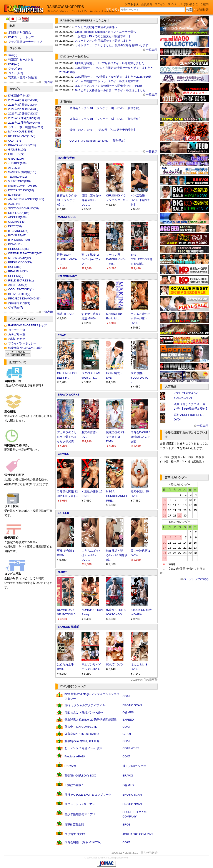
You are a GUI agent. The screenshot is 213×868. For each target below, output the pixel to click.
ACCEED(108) (17, 217)
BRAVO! (128, 776)
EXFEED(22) (16, 154)
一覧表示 (47, 82)
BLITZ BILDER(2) (19, 294)
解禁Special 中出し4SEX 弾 (82, 741)
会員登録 (147, 4)
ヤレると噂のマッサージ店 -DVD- (141, 318)
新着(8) (13, 55)
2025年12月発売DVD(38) (24, 118)
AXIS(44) (14, 204)
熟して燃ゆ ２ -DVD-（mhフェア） (91, 259)
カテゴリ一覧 (17, 334)
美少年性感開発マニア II (80, 814)
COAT (62, 335)
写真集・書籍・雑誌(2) (23, 78)
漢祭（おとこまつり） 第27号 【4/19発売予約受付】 (103, 130)
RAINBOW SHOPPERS (65, 7)
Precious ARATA (75, 756)
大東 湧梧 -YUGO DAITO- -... (140, 378)
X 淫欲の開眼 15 (75, 785)
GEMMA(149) (17, 222)
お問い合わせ (17, 339)
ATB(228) (14, 168)
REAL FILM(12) (18, 271)
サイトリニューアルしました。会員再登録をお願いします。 (113, 45)
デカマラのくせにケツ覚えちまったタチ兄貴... (67, 437)
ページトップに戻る (196, 579)
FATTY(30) (15, 226)
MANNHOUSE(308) (21, 132)
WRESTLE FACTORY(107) (25, 253)
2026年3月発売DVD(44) (23, 105)
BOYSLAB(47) (17, 235)
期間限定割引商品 (20, 33)
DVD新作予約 (66, 158)
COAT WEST (131, 748)
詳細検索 (203, 10)
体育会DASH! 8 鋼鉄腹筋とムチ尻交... (141, 437)
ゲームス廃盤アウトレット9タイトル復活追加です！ (108, 81)
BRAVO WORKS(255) (22, 145)
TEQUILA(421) (18, 177)
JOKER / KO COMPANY (138, 834)
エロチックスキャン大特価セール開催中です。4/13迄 (109, 86)
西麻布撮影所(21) (19, 303)
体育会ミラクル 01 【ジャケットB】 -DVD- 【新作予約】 (106, 108)
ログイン (160, 4)
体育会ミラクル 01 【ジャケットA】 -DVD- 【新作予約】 (106, 119)
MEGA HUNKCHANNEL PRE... (117, 496)
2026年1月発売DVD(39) (23, 114)
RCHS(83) (15, 267)
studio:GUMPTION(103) (23, 186)
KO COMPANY (67, 276)
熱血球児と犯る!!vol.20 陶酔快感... (117, 555)
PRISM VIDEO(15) (20, 262)
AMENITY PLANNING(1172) (26, 199)
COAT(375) (15, 141)
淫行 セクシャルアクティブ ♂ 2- (85, 705)
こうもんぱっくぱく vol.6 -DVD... (91, 555)
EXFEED (63, 513)
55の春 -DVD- (115, 664)
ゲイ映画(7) (16, 307)
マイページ (175, 4)
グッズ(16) (15, 69)
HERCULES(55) (18, 249)
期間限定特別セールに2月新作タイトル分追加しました (110, 63)
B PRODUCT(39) (19, 240)
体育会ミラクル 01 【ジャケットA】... (67, 200)
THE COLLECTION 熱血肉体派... (141, 259)
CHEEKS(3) (16, 276)
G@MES (63, 454)
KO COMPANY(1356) (22, 136)
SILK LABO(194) (19, 213)
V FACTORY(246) (20, 181)
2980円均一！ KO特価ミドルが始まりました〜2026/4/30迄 (113, 77)
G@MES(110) (17, 150)
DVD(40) (14, 64)
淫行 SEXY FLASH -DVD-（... (67, 259)
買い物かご (191, 4)
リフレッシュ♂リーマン (80, 804)
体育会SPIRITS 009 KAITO (82, 734)
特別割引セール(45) (21, 60)
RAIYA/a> (71, 766)
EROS (127, 825)
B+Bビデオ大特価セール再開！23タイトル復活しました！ (112, 90)
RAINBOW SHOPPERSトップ (27, 325)
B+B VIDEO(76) (18, 231)
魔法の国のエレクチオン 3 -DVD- (116, 437)
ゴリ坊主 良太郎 (75, 834)
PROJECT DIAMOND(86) (24, 298)
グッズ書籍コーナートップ (25, 42)
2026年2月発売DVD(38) (23, 109)
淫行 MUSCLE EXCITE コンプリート (88, 795)
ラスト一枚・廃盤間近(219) (26, 127)
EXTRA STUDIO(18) (21, 190)
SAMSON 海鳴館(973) (22, 172)
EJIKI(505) (15, 195)
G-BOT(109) (16, 159)
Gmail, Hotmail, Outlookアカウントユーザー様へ (105, 32)
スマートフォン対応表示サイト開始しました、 (105, 41)
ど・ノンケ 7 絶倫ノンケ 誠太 (83, 748)
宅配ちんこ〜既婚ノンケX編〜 (84, 712)
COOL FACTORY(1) (21, 289)
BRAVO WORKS (69, 395)
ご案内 (204, 4)
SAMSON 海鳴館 (69, 627)
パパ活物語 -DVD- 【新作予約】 (140, 200)
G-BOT (62, 572)
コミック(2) (16, 73)
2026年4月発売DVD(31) (23, 100)
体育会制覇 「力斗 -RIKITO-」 (84, 842)
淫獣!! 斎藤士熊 (74, 825)
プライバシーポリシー (22, 343)
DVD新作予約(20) (19, 96)
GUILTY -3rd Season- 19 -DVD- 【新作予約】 (98, 141)
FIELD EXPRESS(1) (21, 280)
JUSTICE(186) (17, 163)
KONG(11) (15, 244)
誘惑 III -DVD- (66, 314)
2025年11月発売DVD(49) (24, 123)
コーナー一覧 (17, 330)
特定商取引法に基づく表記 (25, 348)
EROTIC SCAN (132, 705)
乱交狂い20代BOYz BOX (80, 776)
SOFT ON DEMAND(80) (24, 208)
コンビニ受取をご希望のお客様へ (96, 27)
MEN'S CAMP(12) (20, 258)
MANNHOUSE (67, 217)
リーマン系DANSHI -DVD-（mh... (116, 259)
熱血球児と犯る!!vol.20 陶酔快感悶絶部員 (91, 720)
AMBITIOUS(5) (18, 285)
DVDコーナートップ (21, 37)
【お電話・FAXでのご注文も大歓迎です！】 (103, 36)
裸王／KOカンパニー (136, 766)
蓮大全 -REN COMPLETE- (81, 727)
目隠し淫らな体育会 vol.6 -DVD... (91, 200)
